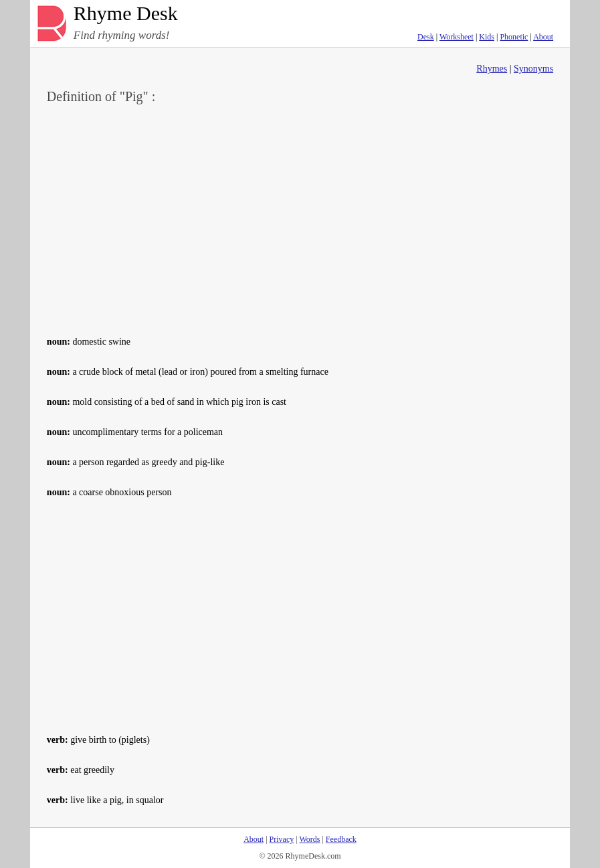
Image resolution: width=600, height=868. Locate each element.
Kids (487, 37)
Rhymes (492, 69)
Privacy (282, 839)
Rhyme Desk (126, 14)
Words (309, 839)
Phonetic (514, 37)
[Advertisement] (300, 218)
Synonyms (533, 69)
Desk (426, 37)
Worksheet (457, 37)
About (543, 37)
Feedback (341, 839)
